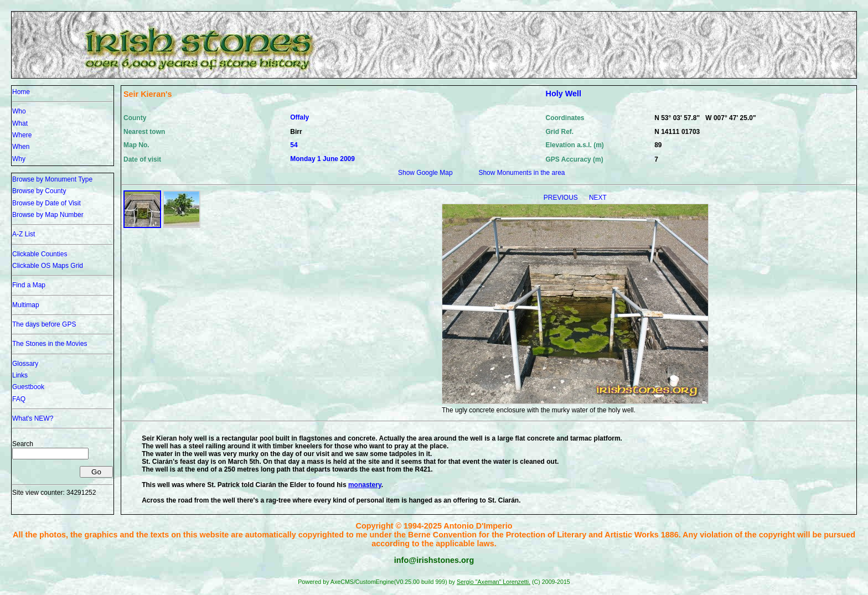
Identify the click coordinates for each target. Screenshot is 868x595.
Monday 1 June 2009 (322, 159)
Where (22, 135)
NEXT (598, 198)
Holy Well (564, 94)
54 (294, 145)
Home (21, 92)
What (20, 123)
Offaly (299, 117)
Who (19, 111)
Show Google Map (425, 173)
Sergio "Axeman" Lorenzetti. (494, 582)
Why (19, 159)
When (21, 147)
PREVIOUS (562, 198)
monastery (365, 485)
